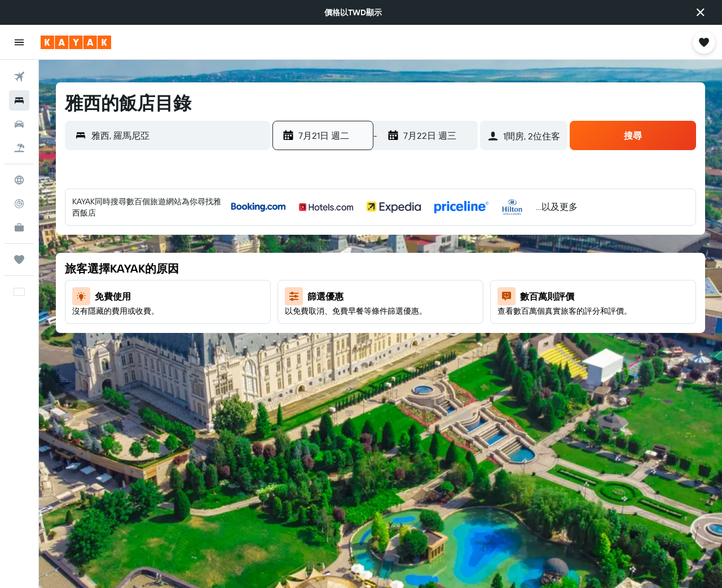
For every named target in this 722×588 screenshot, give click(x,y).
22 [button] (379, 322)
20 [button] (325, 322)
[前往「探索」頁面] (19, 180)
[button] (701, 12)
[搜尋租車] (19, 124)
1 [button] (379, 241)
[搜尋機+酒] (19, 148)
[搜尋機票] (19, 77)
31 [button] (433, 349)
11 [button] (460, 268)
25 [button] (460, 322)
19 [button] (298, 322)
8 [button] (379, 268)
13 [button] (325, 295)
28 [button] (352, 349)
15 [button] (379, 295)
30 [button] (406, 349)
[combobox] (178, 135)
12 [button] (298, 295)
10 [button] (433, 268)
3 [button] (433, 241)
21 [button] (352, 322)
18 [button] (461, 295)
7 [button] (352, 268)
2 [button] (406, 241)
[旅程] (19, 260)
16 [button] (406, 295)
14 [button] (352, 295)
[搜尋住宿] (19, 100)
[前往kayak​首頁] (76, 42)
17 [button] (433, 295)
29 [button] (379, 349)
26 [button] (298, 349)
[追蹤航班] (19, 204)
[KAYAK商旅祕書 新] (19, 227)
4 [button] (461, 241)
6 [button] (325, 268)
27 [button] (325, 349)
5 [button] (298, 268)
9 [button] (406, 268)
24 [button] (433, 322)
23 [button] (406, 322)
